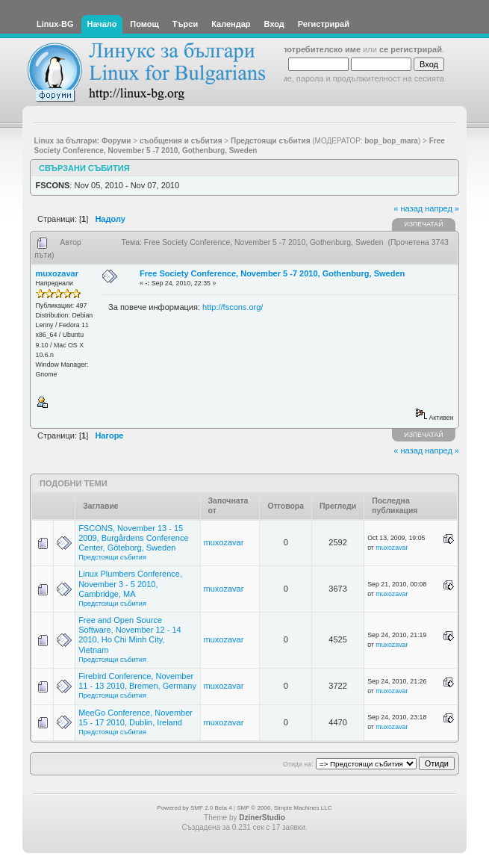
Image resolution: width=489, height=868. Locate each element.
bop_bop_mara (391, 141)
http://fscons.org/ (233, 307)
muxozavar (57, 273)
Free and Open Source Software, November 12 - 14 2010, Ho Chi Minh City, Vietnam (130, 635)
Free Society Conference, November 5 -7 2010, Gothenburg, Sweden (272, 273)
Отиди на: (298, 764)
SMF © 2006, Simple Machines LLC (284, 808)
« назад (408, 208)
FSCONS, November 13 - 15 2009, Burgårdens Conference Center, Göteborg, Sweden (133, 538)
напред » (442, 208)
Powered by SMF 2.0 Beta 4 (195, 808)
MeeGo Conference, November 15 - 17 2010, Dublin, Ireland (136, 717)
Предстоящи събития (112, 557)
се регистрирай (411, 49)
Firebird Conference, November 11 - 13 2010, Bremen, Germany (137, 681)
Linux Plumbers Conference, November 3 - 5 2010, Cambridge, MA (130, 583)
